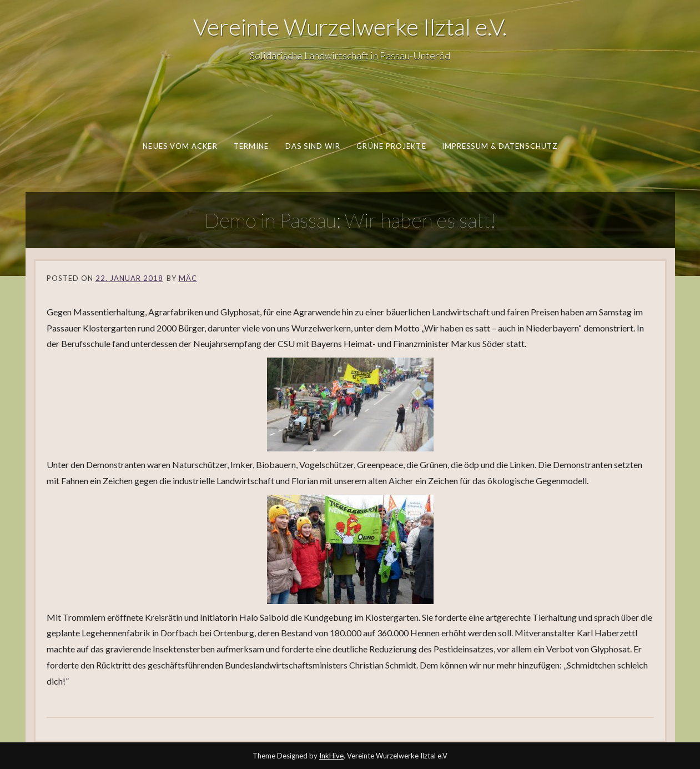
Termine (251, 146)
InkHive (331, 756)
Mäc (188, 278)
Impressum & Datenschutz (500, 146)
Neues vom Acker (180, 146)
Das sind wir (313, 146)
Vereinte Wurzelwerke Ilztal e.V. (350, 27)
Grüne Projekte (391, 146)
